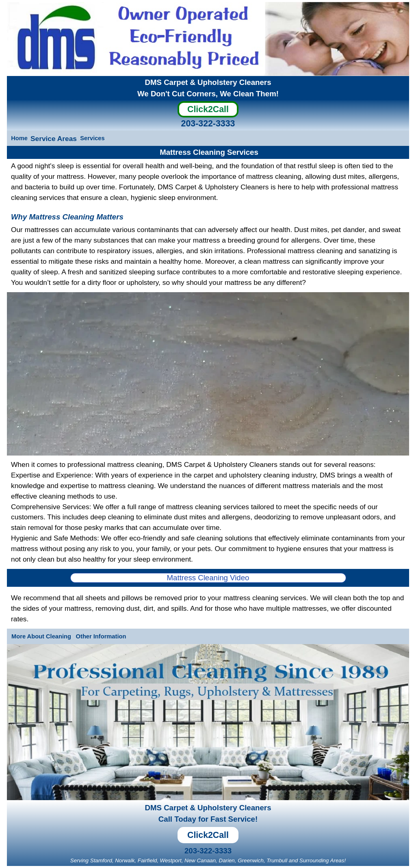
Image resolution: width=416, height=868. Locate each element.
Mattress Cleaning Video (208, 578)
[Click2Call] (208, 111)
